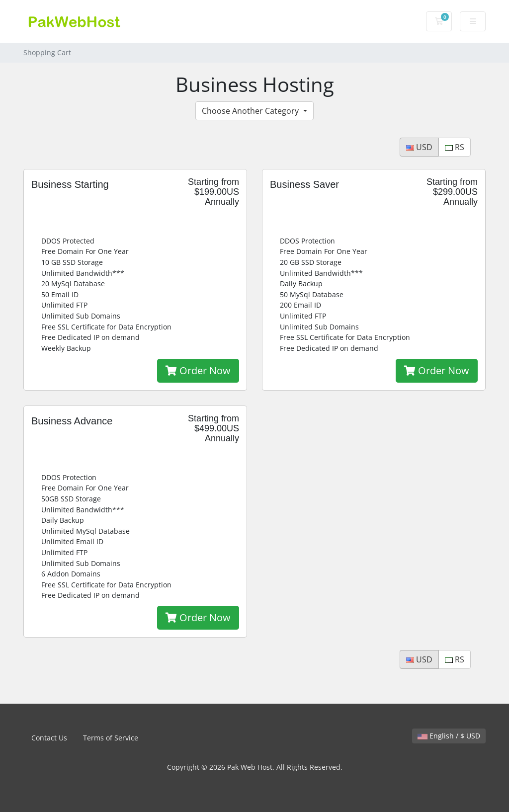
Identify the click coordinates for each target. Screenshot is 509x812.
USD (419, 147)
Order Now (198, 370)
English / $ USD (449, 736)
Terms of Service (111, 738)
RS (455, 147)
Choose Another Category (251, 111)
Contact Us (49, 738)
